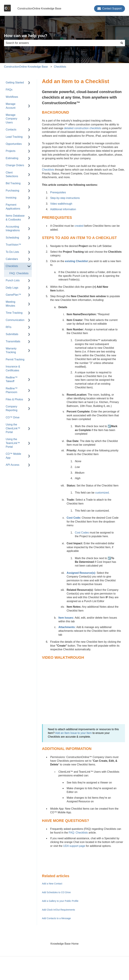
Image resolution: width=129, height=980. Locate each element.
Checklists (60, 67)
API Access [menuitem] (13, 465)
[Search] (122, 43)
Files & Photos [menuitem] (14, 399)
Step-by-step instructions (65, 198)
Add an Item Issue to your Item (73, 733)
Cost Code (73, 518)
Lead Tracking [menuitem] (14, 137)
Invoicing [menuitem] (11, 198)
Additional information (63, 209)
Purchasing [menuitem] (12, 191)
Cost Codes (82, 533)
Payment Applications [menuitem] (13, 207)
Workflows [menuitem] (12, 97)
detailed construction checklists (83, 128)
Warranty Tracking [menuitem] (11, 350)
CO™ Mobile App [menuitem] (13, 456)
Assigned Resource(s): (81, 573)
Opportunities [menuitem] (14, 144)
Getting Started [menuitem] (15, 83)
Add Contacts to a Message (56, 918)
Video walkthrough (61, 204)
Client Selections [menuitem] (12, 174)
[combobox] (61, 43)
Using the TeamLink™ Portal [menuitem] (13, 443)
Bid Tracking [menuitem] (13, 183)
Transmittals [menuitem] (13, 341)
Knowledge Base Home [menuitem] (64, 944)
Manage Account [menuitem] (11, 106)
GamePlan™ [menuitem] (13, 295)
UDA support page (74, 846)
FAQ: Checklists (78, 833)
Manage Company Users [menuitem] (11, 119)
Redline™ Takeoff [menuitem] (12, 379)
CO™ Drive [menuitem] (13, 417)
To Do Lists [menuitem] (12, 252)
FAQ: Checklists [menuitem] (19, 273)
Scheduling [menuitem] (12, 238)
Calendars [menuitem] (12, 259)
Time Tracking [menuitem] (14, 313)
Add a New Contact (52, 884)
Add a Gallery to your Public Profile (60, 901)
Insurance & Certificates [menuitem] (13, 368)
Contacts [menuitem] (11, 130)
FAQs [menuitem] (9, 90)
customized (102, 493)
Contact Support (110, 9)
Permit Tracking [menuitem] (15, 359)
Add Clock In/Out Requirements (59, 910)
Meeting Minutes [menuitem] (10, 304)
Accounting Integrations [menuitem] (13, 228)
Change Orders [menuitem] (15, 165)
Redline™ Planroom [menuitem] (12, 390)
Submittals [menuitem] (12, 334)
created (79, 226)
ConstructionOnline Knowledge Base (39, 9)
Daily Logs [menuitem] (12, 288)
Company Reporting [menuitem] (12, 408)
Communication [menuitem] (15, 320)
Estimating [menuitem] (12, 158)
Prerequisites (58, 192)
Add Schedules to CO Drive (56, 892)
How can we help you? (26, 36)
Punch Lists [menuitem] (13, 280)
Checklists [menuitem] (12, 266)
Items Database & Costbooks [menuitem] (15, 218)
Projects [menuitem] (11, 151)
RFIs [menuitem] (9, 327)
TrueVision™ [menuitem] (13, 245)
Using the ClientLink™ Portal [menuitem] (13, 428)
